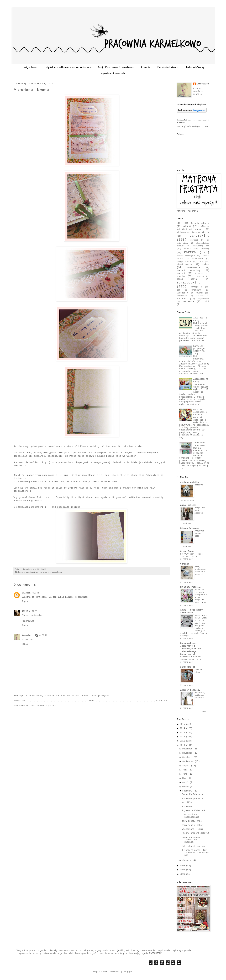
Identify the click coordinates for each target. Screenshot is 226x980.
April (186, 783)
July (185, 770)
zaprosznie (204, 299)
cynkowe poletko (190, 482)
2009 (183, 866)
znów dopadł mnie (192, 821)
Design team (29, 67)
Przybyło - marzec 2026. (201, 534)
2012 (183, 737)
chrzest (194, 240)
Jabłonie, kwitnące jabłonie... (201, 695)
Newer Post (21, 701)
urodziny (196, 290)
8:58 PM (43, 636)
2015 (183, 724)
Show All (206, 712)
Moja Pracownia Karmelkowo (116, 67)
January (187, 860)
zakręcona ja (188, 667)
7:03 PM (36, 593)
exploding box (201, 246)
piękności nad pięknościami (190, 816)
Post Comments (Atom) (43, 706)
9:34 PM (33, 611)
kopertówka (197, 259)
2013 (183, 733)
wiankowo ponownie (192, 799)
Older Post (162, 701)
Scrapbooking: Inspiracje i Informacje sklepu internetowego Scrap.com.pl (191, 649)
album (187, 226)
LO (178, 223)
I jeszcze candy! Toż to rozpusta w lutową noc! (195, 853)
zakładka (182, 299)
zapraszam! (199, 443)
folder (187, 249)
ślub (207, 302)
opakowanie (194, 268)
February (188, 791)
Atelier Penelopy (190, 690)
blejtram (181, 232)
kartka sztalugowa (186, 256)
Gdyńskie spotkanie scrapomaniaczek (68, 67)
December (188, 749)
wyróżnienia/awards (113, 73)
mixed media (184, 265)
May (185, 778)
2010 (183, 745)
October (187, 757)
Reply (25, 601)
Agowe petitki (188, 505)
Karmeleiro (28, 636)
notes (206, 264)
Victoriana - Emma (31, 90)
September (188, 761)
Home (91, 701)
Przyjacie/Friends (168, 67)
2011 (183, 741)
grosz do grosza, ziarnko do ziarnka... (192, 840)
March (186, 787)
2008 (183, 870)
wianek (200, 293)
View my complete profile (198, 91)
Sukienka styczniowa (194, 846)
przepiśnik (200, 274)
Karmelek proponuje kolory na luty (199, 350)
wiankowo (187, 807)
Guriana (185, 564)
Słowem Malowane (190, 528)
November (188, 753)
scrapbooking (55, 572)
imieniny (205, 249)
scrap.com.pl (50, 475)
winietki (200, 296)
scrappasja (196, 287)
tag (179, 290)
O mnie (146, 67)
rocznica (199, 276)
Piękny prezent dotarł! (195, 833)
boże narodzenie (201, 232)
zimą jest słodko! (192, 825)
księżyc (199, 485)
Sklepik (26, 593)
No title (187, 803)
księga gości (184, 262)
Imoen (25, 611)
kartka (43, 572)
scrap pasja (187, 279)
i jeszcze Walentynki (194, 811)
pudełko (181, 276)
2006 (183, 874)
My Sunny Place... (191, 587)
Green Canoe (187, 551)
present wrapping (188, 271)
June (185, 774)
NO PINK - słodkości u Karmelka (200, 412)
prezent (181, 273)
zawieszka (188, 302)
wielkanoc (182, 296)
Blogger (128, 972)
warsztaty (182, 293)
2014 (183, 728)
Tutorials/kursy (195, 67)
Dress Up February (192, 794)
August (187, 766)
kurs (201, 262)
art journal (196, 229)
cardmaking (32, 572)
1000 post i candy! (200, 319)
